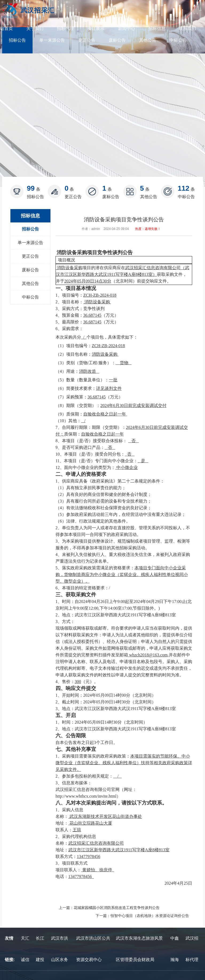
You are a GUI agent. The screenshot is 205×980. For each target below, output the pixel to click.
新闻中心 (127, 28)
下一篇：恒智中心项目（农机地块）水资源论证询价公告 (142, 916)
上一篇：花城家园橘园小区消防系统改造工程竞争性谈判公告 (109, 908)
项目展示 (96, 28)
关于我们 (35, 28)
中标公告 (178, 40)
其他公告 (148, 40)
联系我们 (187, 28)
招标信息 (157, 28)
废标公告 (117, 40)
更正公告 (87, 40)
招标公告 (17, 40)
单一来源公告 (52, 40)
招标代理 (65, 28)
